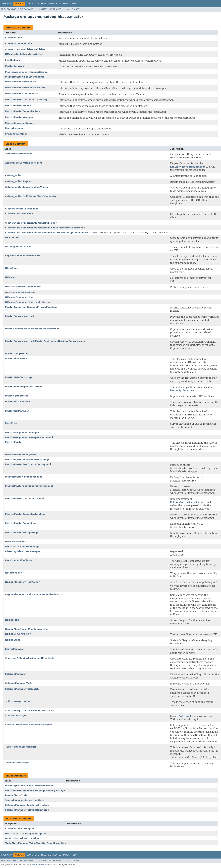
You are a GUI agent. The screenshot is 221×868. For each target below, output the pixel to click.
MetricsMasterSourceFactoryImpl (25, 514)
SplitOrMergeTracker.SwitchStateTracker (30, 711)
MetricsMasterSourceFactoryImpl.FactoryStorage (35, 790)
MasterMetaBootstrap (18, 377)
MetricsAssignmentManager (22, 433)
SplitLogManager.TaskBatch (22, 689)
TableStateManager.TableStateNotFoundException (36, 843)
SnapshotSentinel (16, 134)
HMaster (10, 277)
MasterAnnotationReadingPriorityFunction (31, 307)
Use (37, 4)
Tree (43, 4)
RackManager (13, 573)
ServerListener (14, 128)
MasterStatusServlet (18, 402)
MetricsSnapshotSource (20, 123)
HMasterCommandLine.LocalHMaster (28, 302)
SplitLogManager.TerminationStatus (27, 810)
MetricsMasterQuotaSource (22, 94)
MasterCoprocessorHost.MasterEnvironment (32, 329)
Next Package (26, 9)
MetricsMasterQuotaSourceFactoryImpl (29, 486)
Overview (6, 4)
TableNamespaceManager (21, 747)
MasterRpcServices (17, 396)
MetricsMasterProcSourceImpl (23, 477)
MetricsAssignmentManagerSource (26, 72)
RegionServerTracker (18, 634)
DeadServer (12, 237)
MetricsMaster (14, 442)
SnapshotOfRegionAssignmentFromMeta (30, 658)
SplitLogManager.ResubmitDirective (27, 805)
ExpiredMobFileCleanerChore (23, 256)
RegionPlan (12, 620)
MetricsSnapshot (15, 542)
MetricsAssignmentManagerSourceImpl (29, 437)
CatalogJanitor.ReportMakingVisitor (27, 187)
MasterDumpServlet (17, 353)
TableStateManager (17, 763)
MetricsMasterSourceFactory (23, 111)
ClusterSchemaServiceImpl (21, 209)
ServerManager (15, 649)
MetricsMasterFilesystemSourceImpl (27, 459)
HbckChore (12, 268)
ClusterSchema (14, 38)
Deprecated (55, 4)
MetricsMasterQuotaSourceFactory (26, 99)
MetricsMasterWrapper (19, 117)
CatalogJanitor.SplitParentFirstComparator (31, 196)
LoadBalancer (13, 60)
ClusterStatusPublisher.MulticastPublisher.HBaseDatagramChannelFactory (50, 233)
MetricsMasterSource (18, 105)
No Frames (55, 9)
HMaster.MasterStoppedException (26, 833)
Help (74, 4)
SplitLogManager (16, 674)
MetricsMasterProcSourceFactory (25, 88)
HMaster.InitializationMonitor (23, 287)
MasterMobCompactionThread (23, 387)
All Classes (74, 9)
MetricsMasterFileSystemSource (25, 77)
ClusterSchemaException (20, 828)
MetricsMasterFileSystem (21, 455)
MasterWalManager (17, 411)
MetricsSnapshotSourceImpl (22, 546)
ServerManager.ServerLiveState (25, 800)
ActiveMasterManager (19, 154)
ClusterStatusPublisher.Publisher (25, 49)
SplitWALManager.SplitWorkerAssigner (29, 725)
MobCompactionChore (19, 560)
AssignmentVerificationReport (23, 163)
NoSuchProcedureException (22, 838)
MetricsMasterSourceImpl (21, 523)
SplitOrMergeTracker (18, 701)
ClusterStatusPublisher (19, 214)
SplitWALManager (16, 716)
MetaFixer (11, 423)
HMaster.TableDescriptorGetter (24, 54)
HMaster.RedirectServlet (20, 292)
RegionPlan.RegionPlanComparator (27, 629)
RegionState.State (16, 795)
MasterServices (15, 66)
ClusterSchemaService (19, 43)
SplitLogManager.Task (18, 683)
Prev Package (9, 9)
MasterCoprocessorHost (20, 316)
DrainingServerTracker (19, 246)
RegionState (13, 640)
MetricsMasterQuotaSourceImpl (24, 498)
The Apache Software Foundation (41, 865)
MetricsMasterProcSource (21, 82)
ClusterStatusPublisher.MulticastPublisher (31, 223)
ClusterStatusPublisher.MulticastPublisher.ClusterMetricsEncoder (45, 228)
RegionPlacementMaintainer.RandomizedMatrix (34, 594)
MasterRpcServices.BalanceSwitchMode (29, 786)
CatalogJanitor (14, 175)
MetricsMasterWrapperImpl (22, 532)
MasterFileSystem (16, 358)
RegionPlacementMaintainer (22, 582)
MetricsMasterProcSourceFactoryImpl (28, 464)
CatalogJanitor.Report (18, 181)
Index (66, 4)
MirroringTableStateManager (23, 551)
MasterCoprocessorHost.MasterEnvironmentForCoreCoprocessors (45, 341)
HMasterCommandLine (19, 297)
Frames (43, 9)
